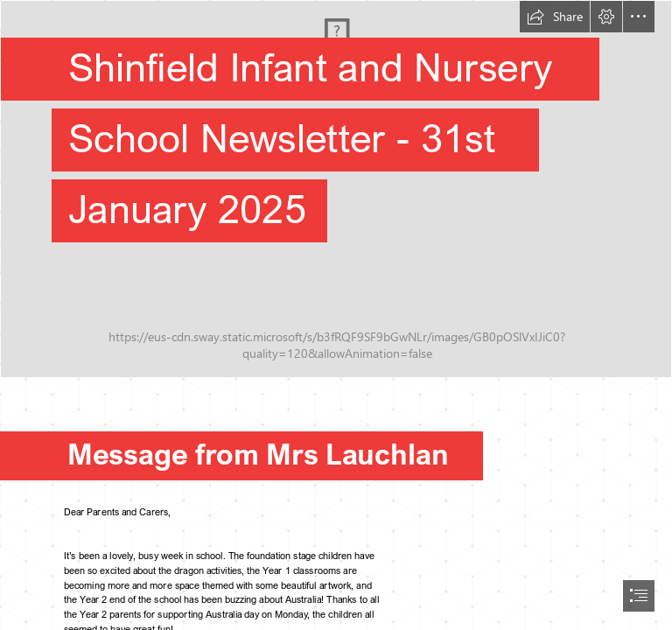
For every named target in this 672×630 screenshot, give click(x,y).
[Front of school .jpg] (336, 189)
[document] (336, 315)
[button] (555, 17)
